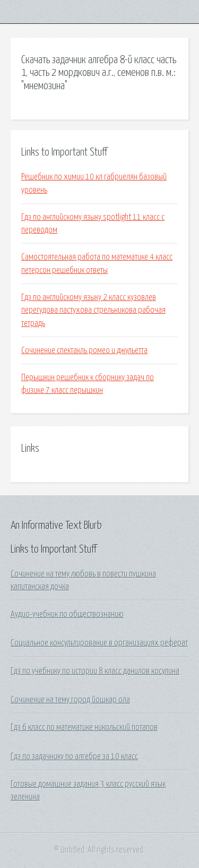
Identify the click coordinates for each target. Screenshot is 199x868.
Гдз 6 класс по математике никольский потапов (84, 727)
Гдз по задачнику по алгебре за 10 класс (74, 757)
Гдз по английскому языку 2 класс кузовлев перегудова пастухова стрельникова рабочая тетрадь (93, 310)
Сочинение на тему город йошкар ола (70, 700)
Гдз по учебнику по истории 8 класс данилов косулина (95, 671)
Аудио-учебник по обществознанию (67, 614)
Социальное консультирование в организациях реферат (99, 643)
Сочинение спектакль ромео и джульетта (84, 350)
